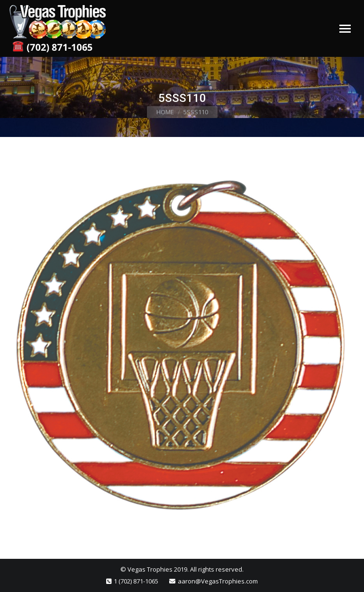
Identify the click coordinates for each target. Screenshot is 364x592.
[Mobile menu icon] (345, 29)
